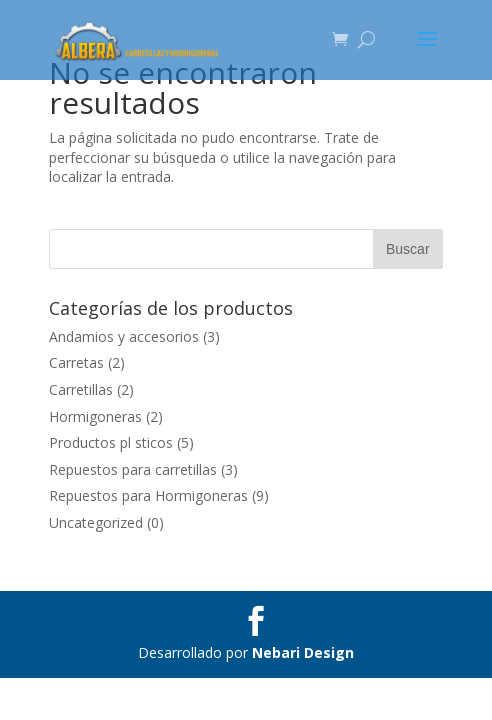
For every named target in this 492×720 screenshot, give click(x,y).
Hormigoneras (95, 416)
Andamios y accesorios (124, 336)
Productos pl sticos (111, 442)
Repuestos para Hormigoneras (148, 495)
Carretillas (81, 389)
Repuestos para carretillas (133, 469)
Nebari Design (303, 652)
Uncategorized (96, 522)
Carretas (76, 362)
